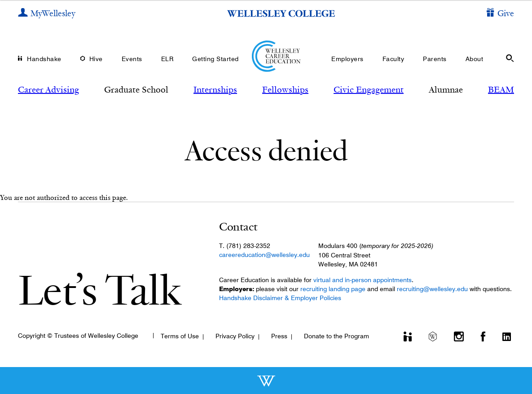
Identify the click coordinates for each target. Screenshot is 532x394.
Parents (435, 59)
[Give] (500, 14)
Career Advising (48, 89)
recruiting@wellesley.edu (432, 289)
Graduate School (136, 89)
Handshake (44, 59)
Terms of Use (180, 336)
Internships (215, 89)
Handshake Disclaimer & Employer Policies (280, 298)
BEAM (501, 89)
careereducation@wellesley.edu (264, 255)
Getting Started (215, 59)
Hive (96, 59)
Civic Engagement (369, 89)
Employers (347, 59)
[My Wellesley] (47, 14)
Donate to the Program (336, 336)
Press (279, 336)
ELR (167, 59)
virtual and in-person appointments (363, 280)
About (475, 59)
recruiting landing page (333, 289)
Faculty (394, 59)
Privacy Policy (235, 336)
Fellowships (285, 89)
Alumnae (446, 89)
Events (132, 59)
